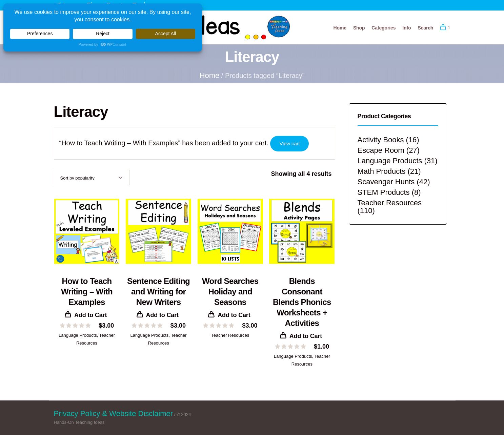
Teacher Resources (230, 335)
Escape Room (381, 150)
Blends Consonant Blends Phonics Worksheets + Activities (302, 302)
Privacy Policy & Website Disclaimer (114, 413)
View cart (289, 143)
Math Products (382, 171)
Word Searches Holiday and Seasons (230, 292)
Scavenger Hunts (386, 182)
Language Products (78, 335)
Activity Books (381, 140)
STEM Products (384, 192)
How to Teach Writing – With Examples (87, 292)
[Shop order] (92, 178)
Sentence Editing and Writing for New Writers (158, 292)
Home (210, 75)
